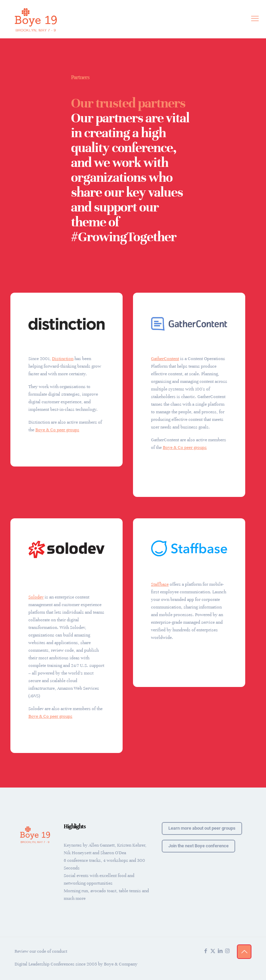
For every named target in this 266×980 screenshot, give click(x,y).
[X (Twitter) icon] (213, 951)
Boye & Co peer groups (57, 430)
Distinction (63, 359)
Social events (76, 876)
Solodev (36, 597)
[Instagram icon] (227, 951)
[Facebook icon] (206, 951)
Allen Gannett (102, 845)
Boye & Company (121, 964)
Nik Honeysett (78, 853)
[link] (66, 324)
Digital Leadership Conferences (45, 964)
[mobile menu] (255, 19)
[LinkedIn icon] (220, 951)
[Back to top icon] (244, 952)
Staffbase (160, 584)
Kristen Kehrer (131, 845)
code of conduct (52, 951)
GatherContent (165, 359)
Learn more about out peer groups (202, 828)
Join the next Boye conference (198, 846)
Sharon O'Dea (113, 853)
